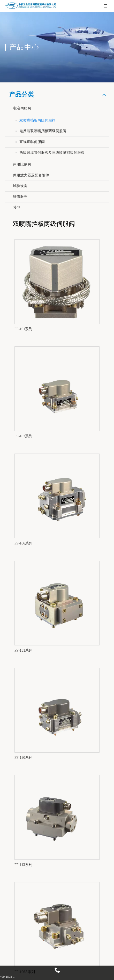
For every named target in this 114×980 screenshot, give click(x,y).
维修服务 (20, 197)
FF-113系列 (23, 865)
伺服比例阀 (22, 164)
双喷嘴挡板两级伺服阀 (37, 120)
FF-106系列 (23, 543)
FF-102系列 (23, 436)
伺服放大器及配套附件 (31, 175)
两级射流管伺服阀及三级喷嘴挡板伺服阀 (52, 153)
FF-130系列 (23, 758)
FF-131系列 (23, 650)
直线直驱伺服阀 (32, 142)
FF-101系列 (23, 329)
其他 (17, 207)
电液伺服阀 (22, 108)
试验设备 (20, 186)
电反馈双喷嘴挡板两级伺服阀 (43, 131)
